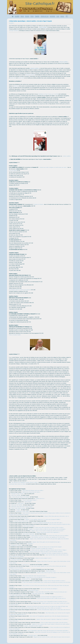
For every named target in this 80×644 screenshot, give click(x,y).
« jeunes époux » (21, 503)
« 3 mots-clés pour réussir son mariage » (20, 497)
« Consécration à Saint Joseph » (22, 512)
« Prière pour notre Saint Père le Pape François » (22, 507)
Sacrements (52, 16)
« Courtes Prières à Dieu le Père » (21, 521)
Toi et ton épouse (13, 171)
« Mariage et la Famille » (16, 545)
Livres (58, 16)
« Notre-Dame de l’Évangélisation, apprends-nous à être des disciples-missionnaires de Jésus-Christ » (39, 617)
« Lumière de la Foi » (40, 499)
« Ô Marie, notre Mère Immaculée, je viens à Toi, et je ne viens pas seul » (50, 592)
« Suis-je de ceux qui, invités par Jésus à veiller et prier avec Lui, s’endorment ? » (37, 599)
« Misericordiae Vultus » (51, 571)
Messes (22, 16)
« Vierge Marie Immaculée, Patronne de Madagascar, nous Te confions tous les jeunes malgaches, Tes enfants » (39, 633)
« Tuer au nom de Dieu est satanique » (49, 589)
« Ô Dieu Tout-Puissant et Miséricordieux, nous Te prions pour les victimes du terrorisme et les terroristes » (40, 583)
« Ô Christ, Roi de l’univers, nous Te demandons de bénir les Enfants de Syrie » (49, 602)
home (13, 16)
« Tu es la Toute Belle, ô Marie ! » (29, 500)
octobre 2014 (13, 78)
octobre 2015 (21, 78)
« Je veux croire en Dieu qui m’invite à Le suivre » (54, 581)
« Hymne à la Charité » (38, 205)
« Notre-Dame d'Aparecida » (28, 534)
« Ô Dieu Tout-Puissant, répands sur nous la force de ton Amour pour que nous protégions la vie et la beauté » (37, 567)
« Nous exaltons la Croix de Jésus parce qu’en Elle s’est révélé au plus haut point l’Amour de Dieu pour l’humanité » (39, 586)
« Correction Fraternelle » (16, 560)
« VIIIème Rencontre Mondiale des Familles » (21, 570)
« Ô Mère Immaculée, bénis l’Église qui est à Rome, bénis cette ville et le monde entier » (40, 611)
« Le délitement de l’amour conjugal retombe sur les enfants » (54, 553)
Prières (32, 16)
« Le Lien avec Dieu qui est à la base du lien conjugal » (50, 547)
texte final (16, 86)
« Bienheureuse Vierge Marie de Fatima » (31, 492)
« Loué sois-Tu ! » (26, 565)
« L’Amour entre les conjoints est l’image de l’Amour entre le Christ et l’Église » (49, 550)
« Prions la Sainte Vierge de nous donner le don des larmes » (54, 623)
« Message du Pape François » (17, 494)
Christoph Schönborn (14, 31)
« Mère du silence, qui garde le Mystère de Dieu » (59, 524)
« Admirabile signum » (32, 636)
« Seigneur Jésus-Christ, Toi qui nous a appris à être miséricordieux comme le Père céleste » (40, 562)
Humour (62, 16)
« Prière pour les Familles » (17, 505)
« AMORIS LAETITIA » (26, 579)
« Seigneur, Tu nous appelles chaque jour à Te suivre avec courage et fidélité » (42, 520)
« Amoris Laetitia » (43, 28)
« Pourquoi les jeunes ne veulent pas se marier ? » (42, 549)
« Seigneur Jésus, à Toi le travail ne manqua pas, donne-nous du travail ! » (47, 531)
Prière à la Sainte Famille (15, 335)
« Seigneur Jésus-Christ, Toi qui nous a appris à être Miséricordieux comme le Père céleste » (40, 574)
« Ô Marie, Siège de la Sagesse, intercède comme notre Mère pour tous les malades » (49, 536)
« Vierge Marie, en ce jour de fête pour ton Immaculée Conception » (41, 578)
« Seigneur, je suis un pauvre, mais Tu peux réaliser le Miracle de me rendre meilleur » (51, 624)
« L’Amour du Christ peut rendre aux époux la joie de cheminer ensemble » (46, 552)
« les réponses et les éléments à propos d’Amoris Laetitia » (25, 483)
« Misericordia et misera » (33, 590)
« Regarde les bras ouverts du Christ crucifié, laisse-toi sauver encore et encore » (52, 637)
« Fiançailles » (30, 544)
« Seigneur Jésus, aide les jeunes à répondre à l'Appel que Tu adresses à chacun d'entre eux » (39, 620)
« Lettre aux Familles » (16, 495)
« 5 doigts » (18, 510)
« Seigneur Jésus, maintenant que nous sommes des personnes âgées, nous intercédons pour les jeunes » (39, 540)
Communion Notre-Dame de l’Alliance (17, 484)
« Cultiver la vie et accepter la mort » (43, 558)
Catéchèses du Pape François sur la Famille (48, 94)
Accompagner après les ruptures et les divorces (20, 290)
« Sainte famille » (28, 502)
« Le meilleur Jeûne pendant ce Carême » (18, 595)
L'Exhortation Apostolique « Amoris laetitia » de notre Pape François (30, 21)
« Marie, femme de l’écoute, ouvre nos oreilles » (33, 491)
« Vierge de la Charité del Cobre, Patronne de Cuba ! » (34, 576)
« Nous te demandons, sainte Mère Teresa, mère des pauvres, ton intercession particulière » (48, 631)
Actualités (17, 16)
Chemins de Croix (45, 16)
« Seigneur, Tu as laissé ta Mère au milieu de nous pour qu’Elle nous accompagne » (47, 529)
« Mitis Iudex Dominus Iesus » (38, 594)
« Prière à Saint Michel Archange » (18, 508)
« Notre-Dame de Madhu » (29, 526)
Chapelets (37, 16)
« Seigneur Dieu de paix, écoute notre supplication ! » (48, 532)
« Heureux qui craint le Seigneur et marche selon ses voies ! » (53, 167)
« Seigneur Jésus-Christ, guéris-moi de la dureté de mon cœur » (46, 542)
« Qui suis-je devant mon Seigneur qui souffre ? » (52, 597)
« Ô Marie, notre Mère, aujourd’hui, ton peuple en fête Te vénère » (49, 528)
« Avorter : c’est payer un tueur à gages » (33, 626)
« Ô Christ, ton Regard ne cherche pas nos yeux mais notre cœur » (47, 523)
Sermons (27, 16)
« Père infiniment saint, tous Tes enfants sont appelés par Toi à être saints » (48, 537)
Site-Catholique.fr (40, 4)
